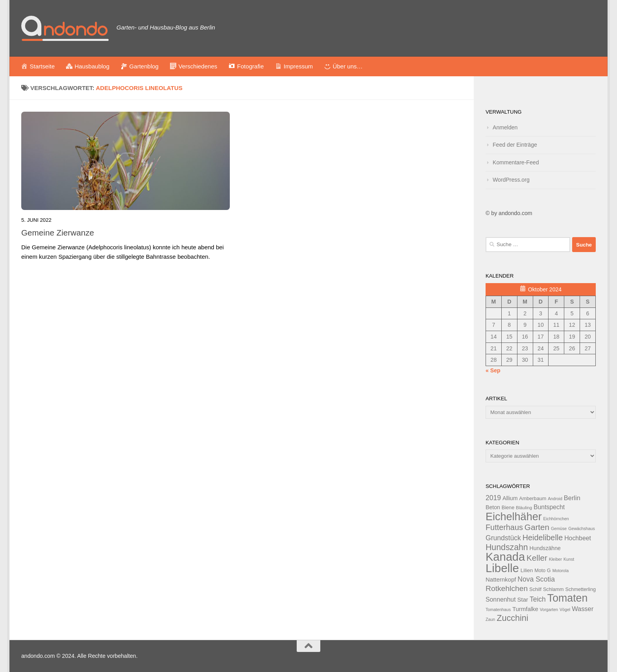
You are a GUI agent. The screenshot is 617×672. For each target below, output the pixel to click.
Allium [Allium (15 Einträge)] (510, 498)
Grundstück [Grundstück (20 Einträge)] (503, 538)
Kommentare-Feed (516, 162)
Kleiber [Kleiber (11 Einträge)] (555, 559)
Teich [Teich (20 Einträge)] (538, 599)
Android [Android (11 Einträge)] (555, 499)
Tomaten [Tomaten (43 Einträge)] (568, 598)
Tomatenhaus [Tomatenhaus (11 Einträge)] (498, 609)
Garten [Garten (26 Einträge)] (537, 527)
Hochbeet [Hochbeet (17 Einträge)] (578, 538)
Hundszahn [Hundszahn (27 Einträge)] (507, 547)
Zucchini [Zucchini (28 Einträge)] (512, 618)
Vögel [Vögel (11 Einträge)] (565, 609)
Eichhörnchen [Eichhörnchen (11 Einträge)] (556, 519)
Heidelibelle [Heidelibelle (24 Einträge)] (543, 538)
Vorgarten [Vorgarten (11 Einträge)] (549, 609)
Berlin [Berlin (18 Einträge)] (572, 498)
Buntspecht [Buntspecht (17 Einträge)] (549, 507)
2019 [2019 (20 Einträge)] (493, 498)
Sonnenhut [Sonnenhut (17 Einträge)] (501, 599)
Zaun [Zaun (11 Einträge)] (490, 619)
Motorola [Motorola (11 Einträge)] (561, 571)
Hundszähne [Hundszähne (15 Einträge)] (545, 548)
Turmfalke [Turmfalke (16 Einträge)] (525, 609)
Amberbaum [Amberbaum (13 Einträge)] (533, 499)
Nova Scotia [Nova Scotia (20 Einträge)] (536, 579)
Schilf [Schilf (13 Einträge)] (535, 589)
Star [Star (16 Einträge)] (523, 599)
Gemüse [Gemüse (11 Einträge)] (559, 528)
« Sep (493, 370)
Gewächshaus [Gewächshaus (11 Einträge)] (582, 528)
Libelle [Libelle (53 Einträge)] (502, 568)
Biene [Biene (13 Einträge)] (508, 508)
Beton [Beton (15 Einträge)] (493, 507)
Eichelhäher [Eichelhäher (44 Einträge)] (514, 517)
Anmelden (505, 127)
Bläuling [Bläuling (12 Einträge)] (524, 508)
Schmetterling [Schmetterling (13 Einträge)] (581, 589)
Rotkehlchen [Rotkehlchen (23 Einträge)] (507, 588)
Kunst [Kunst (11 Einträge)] (569, 559)
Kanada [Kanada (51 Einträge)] (505, 557)
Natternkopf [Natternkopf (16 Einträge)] (501, 579)
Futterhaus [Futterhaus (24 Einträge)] (504, 527)
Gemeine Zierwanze (58, 233)
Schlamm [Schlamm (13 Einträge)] (553, 589)
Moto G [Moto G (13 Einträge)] (543, 571)
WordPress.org (511, 180)
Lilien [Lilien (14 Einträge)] (527, 570)
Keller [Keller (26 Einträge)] (537, 558)
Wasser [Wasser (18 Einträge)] (583, 609)
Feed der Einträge (515, 145)
